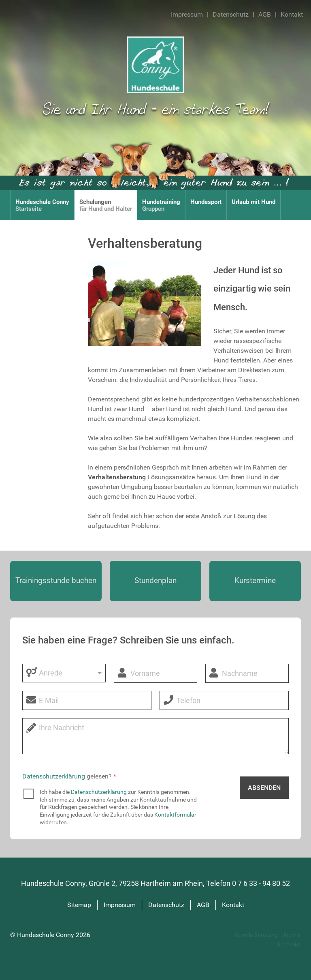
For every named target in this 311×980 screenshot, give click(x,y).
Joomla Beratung (257, 935)
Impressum (187, 14)
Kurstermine (255, 580)
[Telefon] (224, 700)
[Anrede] (64, 673)
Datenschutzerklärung (54, 776)
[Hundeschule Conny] (155, 64)
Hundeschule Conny (46, 935)
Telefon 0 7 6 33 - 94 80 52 (248, 884)
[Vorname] (155, 673)
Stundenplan (155, 580)
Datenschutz (231, 14)
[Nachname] (247, 673)
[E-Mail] (87, 700)
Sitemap (79, 905)
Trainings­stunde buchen (56, 580)
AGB (265, 14)
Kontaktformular (175, 815)
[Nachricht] (155, 736)
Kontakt (292, 14)
